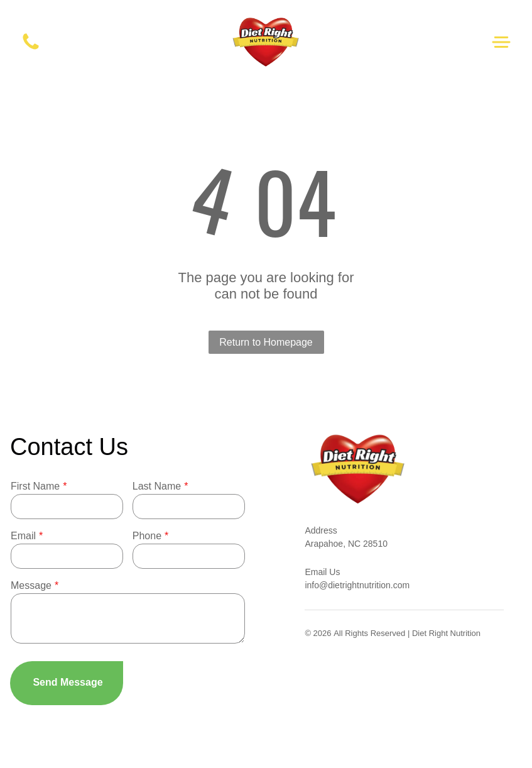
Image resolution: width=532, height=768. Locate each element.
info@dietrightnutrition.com (357, 585)
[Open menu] (501, 42)
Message (31, 585)
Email (23, 536)
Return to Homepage (266, 342)
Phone (147, 536)
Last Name (157, 486)
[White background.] (31, 49)
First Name (35, 486)
